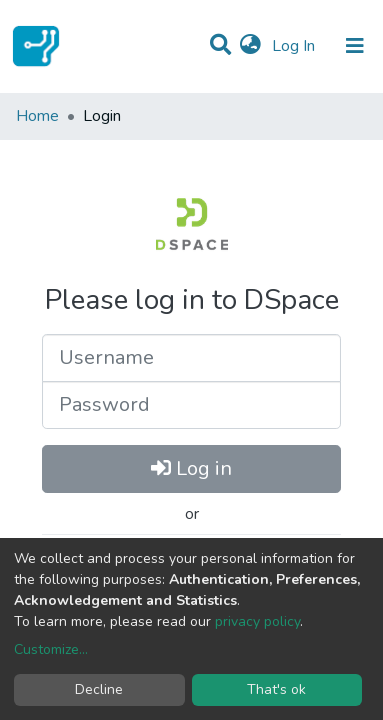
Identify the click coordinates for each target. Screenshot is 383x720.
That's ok (276, 689)
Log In (295, 46)
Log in (191, 468)
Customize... (51, 649)
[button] (250, 46)
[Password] (191, 405)
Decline (99, 689)
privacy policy (257, 621)
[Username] (191, 358)
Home (37, 116)
